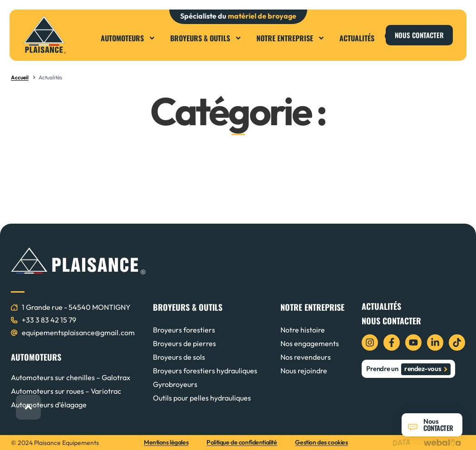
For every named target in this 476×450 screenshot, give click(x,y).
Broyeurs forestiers (184, 330)
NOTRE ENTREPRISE (312, 307)
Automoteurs (128, 38)
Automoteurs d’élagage (49, 405)
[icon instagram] (370, 342)
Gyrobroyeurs (175, 384)
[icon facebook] (392, 342)
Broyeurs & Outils (206, 38)
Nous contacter (391, 321)
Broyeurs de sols (179, 357)
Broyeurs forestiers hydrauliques (205, 371)
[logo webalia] (444, 443)
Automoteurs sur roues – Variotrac (66, 391)
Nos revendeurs (306, 357)
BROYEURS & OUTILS (188, 307)
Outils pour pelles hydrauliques (202, 398)
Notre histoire (303, 330)
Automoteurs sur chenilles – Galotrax (71, 377)
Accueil (20, 77)
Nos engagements (310, 343)
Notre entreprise (291, 38)
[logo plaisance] (45, 35)
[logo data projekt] (404, 443)
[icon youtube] (413, 342)
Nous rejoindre (304, 371)
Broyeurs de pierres (184, 343)
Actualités (357, 38)
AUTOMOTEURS (36, 357)
